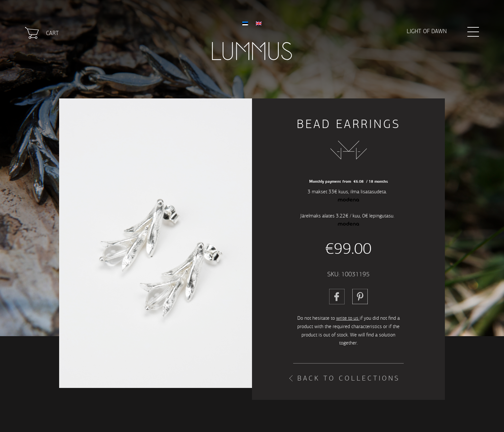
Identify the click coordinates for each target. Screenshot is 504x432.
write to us (348, 318)
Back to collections (349, 378)
